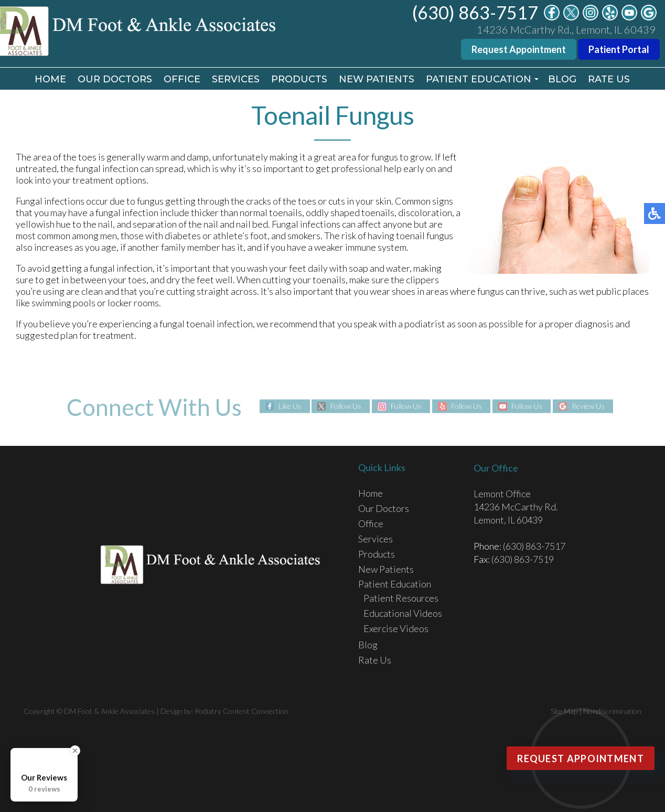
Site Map (564, 711)
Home (50, 79)
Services (236, 79)
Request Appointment (519, 49)
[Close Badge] (75, 751)
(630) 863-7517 (475, 12)
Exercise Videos (396, 628)
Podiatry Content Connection (242, 711)
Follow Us (346, 406)
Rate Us (609, 79)
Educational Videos (403, 613)
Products (299, 79)
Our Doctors (115, 79)
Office (182, 79)
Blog (562, 79)
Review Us (588, 406)
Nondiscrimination (612, 711)
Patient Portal (619, 49)
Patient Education (479, 79)
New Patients (377, 79)
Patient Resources (401, 598)
